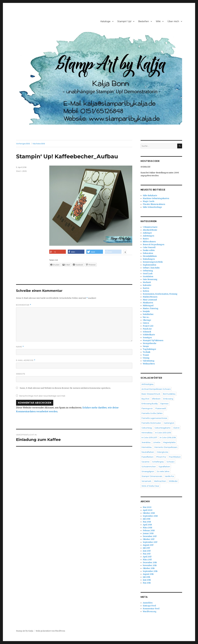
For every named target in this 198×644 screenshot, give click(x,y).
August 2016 (148, 574)
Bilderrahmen (149, 242)
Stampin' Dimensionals (152, 476)
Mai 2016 (147, 583)
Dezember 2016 (150, 563)
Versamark (146, 481)
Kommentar (24, 305)
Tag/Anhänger (150, 349)
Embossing (168, 399)
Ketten (146, 291)
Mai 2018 (147, 522)
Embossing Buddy (150, 404)
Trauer (146, 355)
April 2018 (147, 525)
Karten (146, 288)
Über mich (173, 21)
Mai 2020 (147, 507)
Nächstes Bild (39, 144)
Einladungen (149, 259)
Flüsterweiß (161, 408)
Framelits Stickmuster (151, 423)
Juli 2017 (146, 548)
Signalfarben (164, 467)
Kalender (147, 285)
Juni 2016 (147, 580)
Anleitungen (148, 236)
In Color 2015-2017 (149, 437)
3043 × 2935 (21, 171)
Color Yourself (149, 247)
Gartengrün (169, 423)
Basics (146, 239)
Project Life (148, 326)
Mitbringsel (148, 306)
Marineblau (147, 447)
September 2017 (150, 542)
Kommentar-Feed (151, 609)
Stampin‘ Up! (124, 21)
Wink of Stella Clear (150, 486)
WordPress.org (150, 612)
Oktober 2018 (149, 513)
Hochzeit (147, 282)
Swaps (146, 346)
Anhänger (147, 233)
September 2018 (150, 516)
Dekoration (148, 253)
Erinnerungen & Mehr (153, 262)
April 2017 (147, 557)
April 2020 (148, 510)
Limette (157, 442)
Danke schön (149, 250)
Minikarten (148, 303)
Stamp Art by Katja (25, 631)
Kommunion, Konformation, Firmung (160, 294)
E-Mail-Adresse (26, 360)
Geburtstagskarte (163, 428)
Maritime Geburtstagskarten (156, 198)
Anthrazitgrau (147, 384)
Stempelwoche (150, 343)
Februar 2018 (149, 531)
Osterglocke (163, 452)
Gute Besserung (150, 279)
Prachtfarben (175, 457)
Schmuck (147, 332)
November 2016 (150, 565)
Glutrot (176, 428)
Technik (147, 352)
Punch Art (147, 329)
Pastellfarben (147, 457)
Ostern (146, 323)
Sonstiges (147, 338)
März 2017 (147, 560)
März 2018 (147, 528)
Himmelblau (147, 433)
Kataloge (105, 21)
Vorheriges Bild (23, 144)
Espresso (165, 404)
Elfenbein (156, 399)
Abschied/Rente (150, 230)
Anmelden (148, 603)
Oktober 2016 (149, 568)
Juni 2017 (147, 551)
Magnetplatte (169, 442)
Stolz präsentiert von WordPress (50, 631)
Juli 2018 (147, 519)
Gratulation (148, 277)
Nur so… (146, 317)
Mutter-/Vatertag (151, 309)
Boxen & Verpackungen (154, 245)
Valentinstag (149, 361)
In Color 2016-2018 (168, 437)
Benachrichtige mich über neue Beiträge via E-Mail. (42, 396)
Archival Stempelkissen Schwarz (156, 389)
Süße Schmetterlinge (152, 207)
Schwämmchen (149, 467)
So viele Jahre (163, 471)
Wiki (158, 21)
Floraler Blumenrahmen (154, 204)
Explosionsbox (150, 265)
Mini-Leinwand (150, 300)
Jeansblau (146, 442)
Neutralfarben (148, 452)
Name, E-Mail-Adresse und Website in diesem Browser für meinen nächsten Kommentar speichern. (65, 388)
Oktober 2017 (149, 539)
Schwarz (170, 462)
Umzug (146, 358)
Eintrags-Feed (149, 606)
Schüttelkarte (149, 335)
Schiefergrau (158, 462)
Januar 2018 (148, 533)
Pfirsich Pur (161, 457)
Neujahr (146, 311)
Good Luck (148, 274)
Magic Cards (149, 201)
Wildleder (173, 481)
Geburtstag (148, 271)
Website (21, 374)
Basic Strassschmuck (151, 394)
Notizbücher (148, 314)
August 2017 (148, 545)
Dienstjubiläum (150, 256)
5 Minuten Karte (150, 227)
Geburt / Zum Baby (151, 268)
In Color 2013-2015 (163, 433)
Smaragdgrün (148, 471)
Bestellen (144, 21)
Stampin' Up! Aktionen (153, 340)
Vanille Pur (169, 476)
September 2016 (150, 571)
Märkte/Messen (150, 297)
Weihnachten (149, 364)
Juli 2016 (146, 577)
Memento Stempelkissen (166, 447)
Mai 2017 (147, 554)
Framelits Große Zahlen (152, 413)
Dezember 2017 (150, 536)
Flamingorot (147, 408)
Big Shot (145, 399)
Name (20, 347)
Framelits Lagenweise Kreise (154, 418)
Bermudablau (169, 394)
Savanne (145, 462)
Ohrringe (147, 320)
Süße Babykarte (150, 196)
